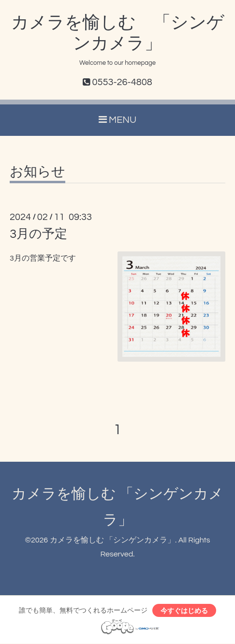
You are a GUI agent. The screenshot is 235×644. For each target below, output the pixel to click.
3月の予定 (38, 234)
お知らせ (37, 172)
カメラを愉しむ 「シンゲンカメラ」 (112, 540)
